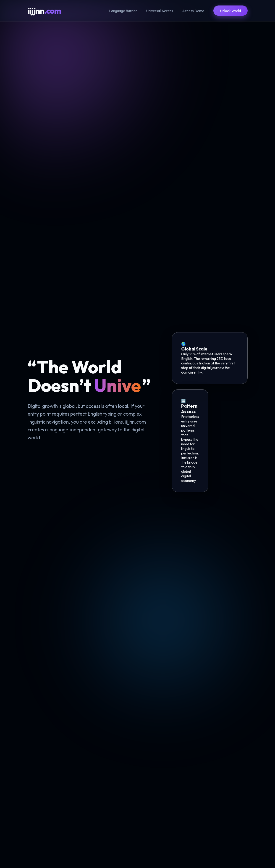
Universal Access (160, 11)
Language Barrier (123, 11)
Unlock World (230, 11)
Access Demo (193, 11)
